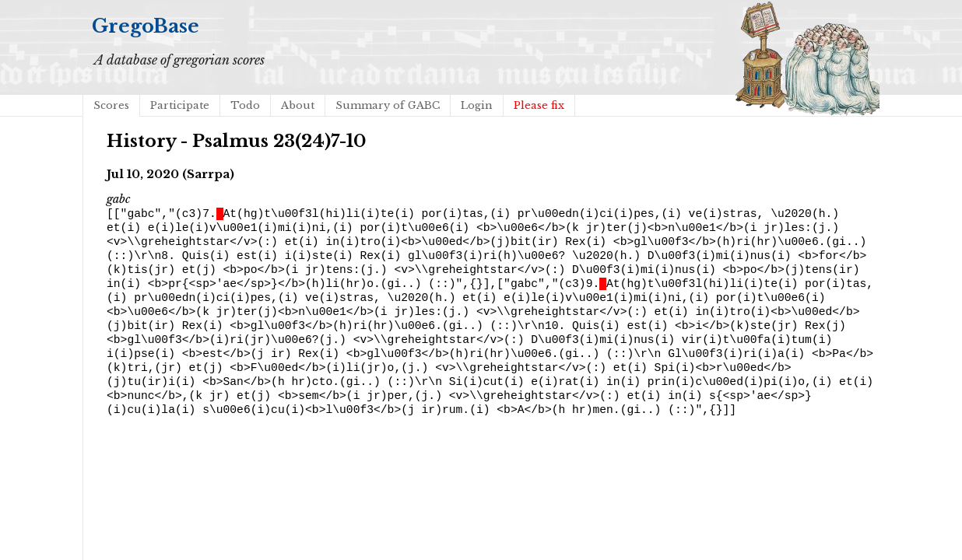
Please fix (539, 105)
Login (477, 105)
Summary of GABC (388, 105)
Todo (245, 105)
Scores (111, 105)
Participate (180, 105)
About (298, 105)
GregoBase (146, 26)
